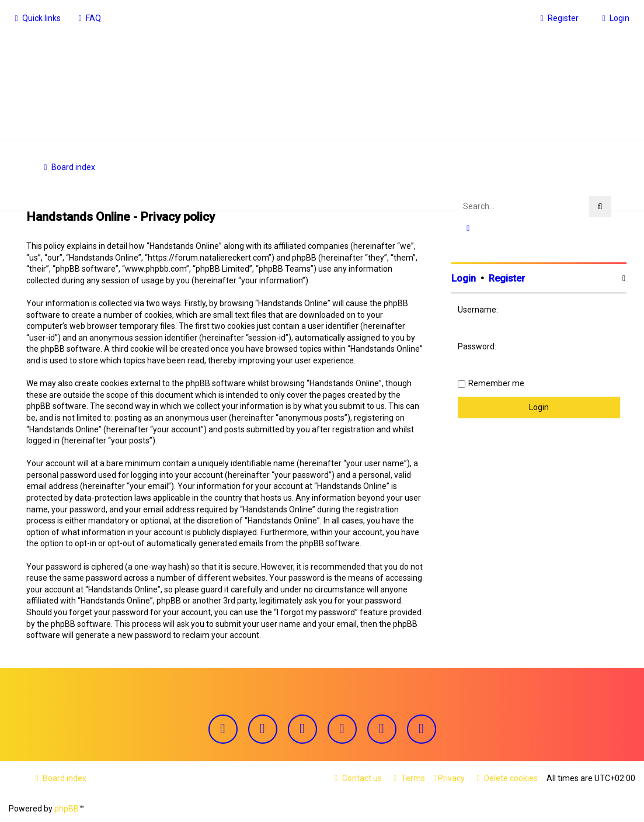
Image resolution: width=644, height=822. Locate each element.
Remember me (496, 382)
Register (507, 277)
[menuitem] (88, 18)
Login (464, 277)
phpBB (67, 809)
